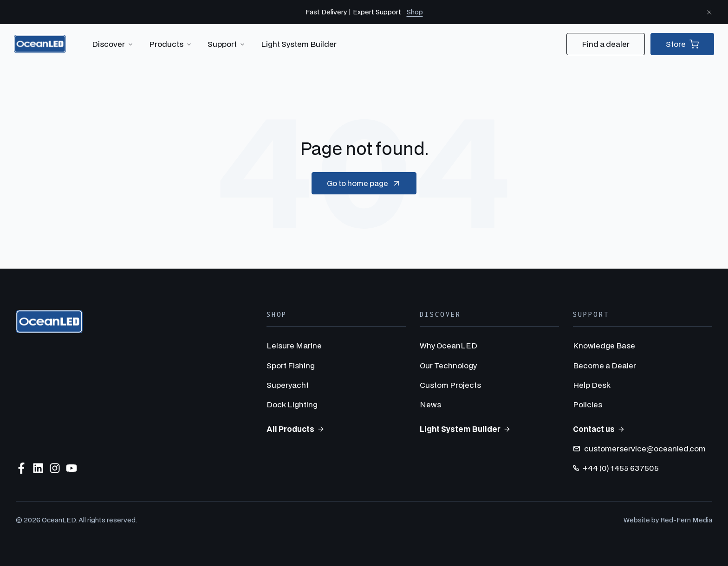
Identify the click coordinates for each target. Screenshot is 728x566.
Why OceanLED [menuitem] (448, 345)
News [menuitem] (430, 404)
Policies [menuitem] (588, 404)
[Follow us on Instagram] (55, 468)
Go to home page (364, 183)
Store (682, 44)
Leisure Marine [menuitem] (294, 345)
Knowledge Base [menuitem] (604, 345)
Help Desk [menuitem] (592, 385)
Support (227, 44)
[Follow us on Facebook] (21, 468)
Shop (415, 12)
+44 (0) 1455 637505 (616, 468)
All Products (296, 429)
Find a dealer (606, 44)
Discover (113, 44)
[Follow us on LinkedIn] (38, 468)
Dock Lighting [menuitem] (292, 404)
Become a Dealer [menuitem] (604, 365)
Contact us (599, 429)
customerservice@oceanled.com (639, 448)
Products (171, 44)
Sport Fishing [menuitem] (291, 365)
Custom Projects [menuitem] (450, 385)
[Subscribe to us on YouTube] (71, 468)
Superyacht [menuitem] (288, 385)
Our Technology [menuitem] (448, 365)
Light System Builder (299, 44)
